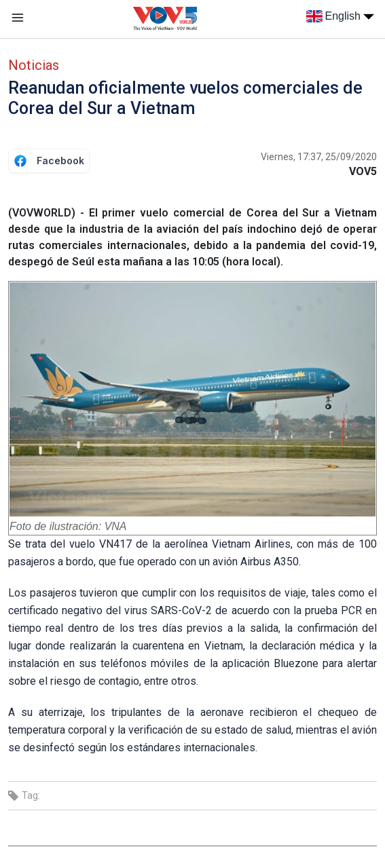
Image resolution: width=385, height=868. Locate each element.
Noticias (34, 65)
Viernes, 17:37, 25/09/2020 (319, 157)
